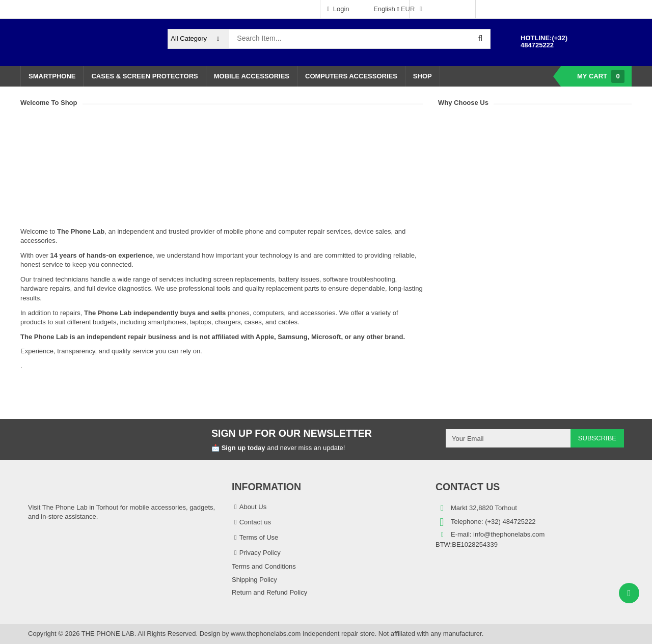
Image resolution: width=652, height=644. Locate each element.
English (380, 9)
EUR (408, 9)
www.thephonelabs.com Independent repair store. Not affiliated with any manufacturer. (357, 634)
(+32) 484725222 (544, 41)
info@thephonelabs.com (509, 534)
